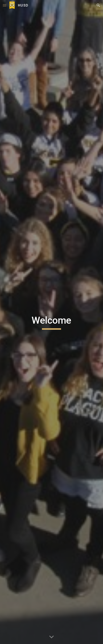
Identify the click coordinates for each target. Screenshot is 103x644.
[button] (5, 5)
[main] (51, 322)
